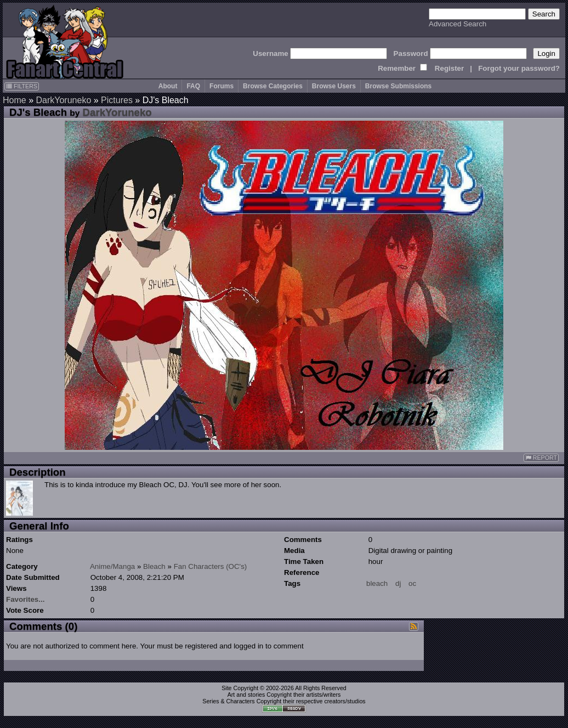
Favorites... (25, 599)
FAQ (193, 86)
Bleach (154, 566)
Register (449, 68)
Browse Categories (273, 86)
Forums (221, 86)
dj (398, 583)
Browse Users (334, 86)
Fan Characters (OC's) (211, 566)
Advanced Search (458, 24)
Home (15, 100)
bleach (377, 583)
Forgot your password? (519, 68)
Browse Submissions (398, 86)
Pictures (117, 100)
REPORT (541, 458)
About (168, 86)
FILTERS (22, 86)
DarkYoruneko (63, 100)
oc (412, 583)
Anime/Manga (112, 566)
